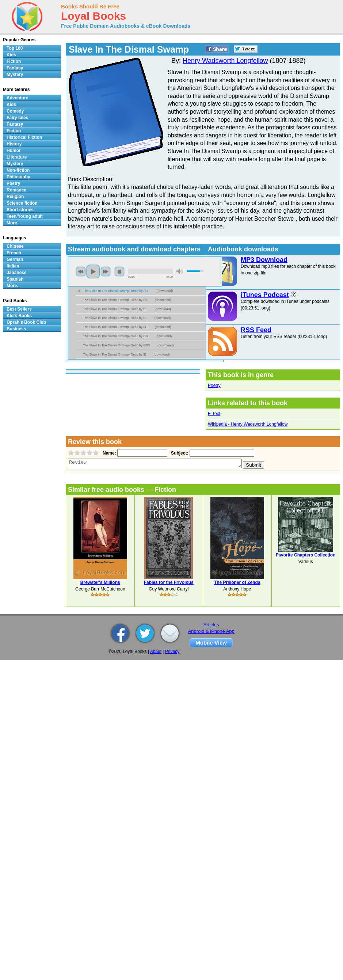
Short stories (20, 210)
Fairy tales (17, 118)
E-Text (214, 414)
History (14, 144)
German (15, 259)
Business (16, 329)
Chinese (15, 246)
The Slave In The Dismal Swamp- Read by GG (116, 336)
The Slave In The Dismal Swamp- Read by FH (115, 327)
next (106, 271)
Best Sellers (19, 309)
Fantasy (15, 68)
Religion (15, 197)
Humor (14, 151)
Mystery (15, 75)
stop (119, 271)
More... (14, 223)
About (156, 652)
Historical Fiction (24, 137)
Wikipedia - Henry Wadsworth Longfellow (248, 424)
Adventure (17, 98)
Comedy (15, 111)
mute (180, 271)
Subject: (179, 453)
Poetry (214, 385)
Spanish (15, 279)
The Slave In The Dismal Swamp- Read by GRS (117, 345)
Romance (16, 190)
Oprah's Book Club (26, 322)
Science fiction (22, 203)
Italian (13, 266)
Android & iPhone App (211, 631)
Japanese (17, 273)
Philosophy (18, 177)
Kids (11, 55)
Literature (17, 157)
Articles (211, 625)
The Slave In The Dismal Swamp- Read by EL (115, 318)
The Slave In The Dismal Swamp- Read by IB (115, 354)
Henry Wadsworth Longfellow (225, 61)
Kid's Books (19, 316)
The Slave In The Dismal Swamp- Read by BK (115, 300)
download (165, 291)
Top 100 (15, 48)
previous (81, 271)
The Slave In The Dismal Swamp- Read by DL (115, 309)
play (93, 271)
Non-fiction (18, 170)
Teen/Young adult (25, 216)
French (14, 253)
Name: (109, 453)
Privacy (172, 652)
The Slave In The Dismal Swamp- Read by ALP (116, 291)
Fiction (14, 61)
